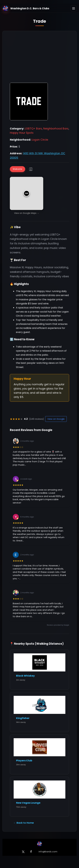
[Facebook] (31, 852)
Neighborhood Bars (56, 129)
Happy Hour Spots (22, 133)
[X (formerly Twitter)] (23, 852)
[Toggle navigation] (74, 8)
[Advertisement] (39, 58)
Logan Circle (40, 140)
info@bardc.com (48, 852)
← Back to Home (24, 823)
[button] (27, 193)
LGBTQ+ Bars (33, 129)
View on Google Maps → (27, 213)
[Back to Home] (39, 844)
